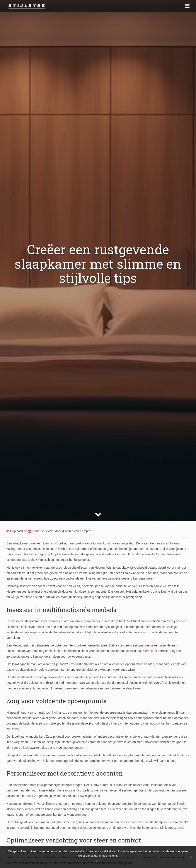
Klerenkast (150, 651)
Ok (98, 861)
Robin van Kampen (77, 531)
